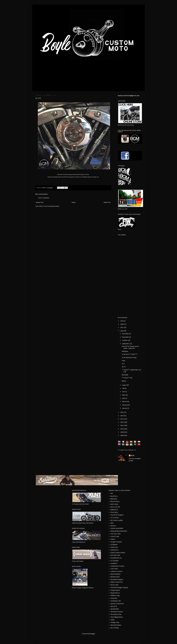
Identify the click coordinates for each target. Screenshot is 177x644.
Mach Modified (115, 574)
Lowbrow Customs (117, 571)
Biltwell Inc (114, 499)
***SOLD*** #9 (127, 378)
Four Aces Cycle (116, 534)
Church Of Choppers (117, 515)
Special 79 (114, 606)
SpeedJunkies (115, 609)
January (125, 408)
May (124, 395)
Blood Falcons (115, 502)
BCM (133, 456)
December (126, 334)
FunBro (113, 539)
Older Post (107, 202)
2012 (122, 422)
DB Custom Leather (117, 520)
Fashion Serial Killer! (117, 528)
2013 (122, 419)
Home (74, 202)
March (124, 402)
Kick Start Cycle (115, 555)
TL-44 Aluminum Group (129, 358)
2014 (122, 416)
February (125, 405)
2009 (122, 432)
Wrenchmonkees (116, 625)
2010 (122, 429)
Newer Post (40, 202)
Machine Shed (115, 577)
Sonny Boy (114, 598)
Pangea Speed (115, 590)
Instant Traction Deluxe (118, 553)
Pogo (124, 361)
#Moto (124, 381)
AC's (123, 364)
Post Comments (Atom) (52, 206)
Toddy (112, 620)
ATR (112, 494)
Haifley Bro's (115, 550)
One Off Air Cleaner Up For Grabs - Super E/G (130, 347)
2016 (122, 331)
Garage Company (116, 542)
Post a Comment (44, 198)
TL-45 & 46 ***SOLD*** (130, 354)
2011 (122, 426)
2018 (122, 324)
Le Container (115, 561)
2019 (122, 321)
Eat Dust (113, 526)
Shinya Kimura (115, 593)
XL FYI (124, 367)
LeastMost (114, 563)
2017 (122, 328)
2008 (122, 436)
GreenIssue (114, 547)
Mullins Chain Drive (117, 582)
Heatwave (125, 351)
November (126, 337)
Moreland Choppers (117, 580)
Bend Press (114, 496)
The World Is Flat (116, 614)
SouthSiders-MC (116, 601)
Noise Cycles (115, 585)
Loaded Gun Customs (117, 566)
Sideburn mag (115, 596)
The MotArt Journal (117, 612)
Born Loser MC (115, 507)
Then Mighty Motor (117, 617)
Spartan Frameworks (117, 604)
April (124, 398)
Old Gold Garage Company (119, 588)
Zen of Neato (115, 628)
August (125, 385)
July (123, 388)
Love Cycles (114, 569)
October (125, 340)
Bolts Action (114, 504)
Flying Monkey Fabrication (119, 531)
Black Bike (125, 375)
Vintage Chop (115, 622)
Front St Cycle (115, 537)
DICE (112, 523)
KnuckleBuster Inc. (116, 558)
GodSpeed (114, 545)
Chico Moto (114, 512)
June (124, 392)
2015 (122, 412)
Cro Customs (115, 518)
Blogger (92, 634)
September (126, 344)
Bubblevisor (114, 510)
